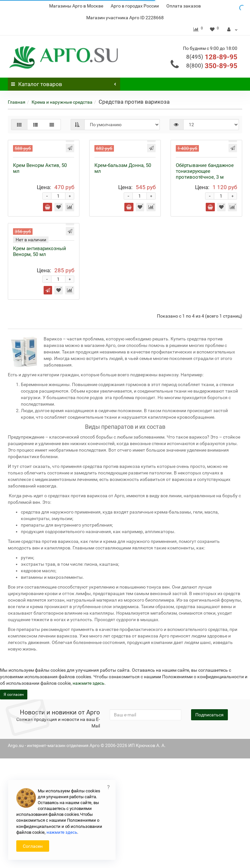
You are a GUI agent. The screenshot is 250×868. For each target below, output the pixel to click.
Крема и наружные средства (62, 102)
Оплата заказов (184, 6)
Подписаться (209, 824)
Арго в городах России (135, 6)
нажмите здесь (62, 832)
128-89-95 (212, 57)
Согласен (33, 846)
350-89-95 (212, 66)
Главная (17, 102)
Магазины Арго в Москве (76, 6)
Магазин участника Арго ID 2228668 (125, 18)
